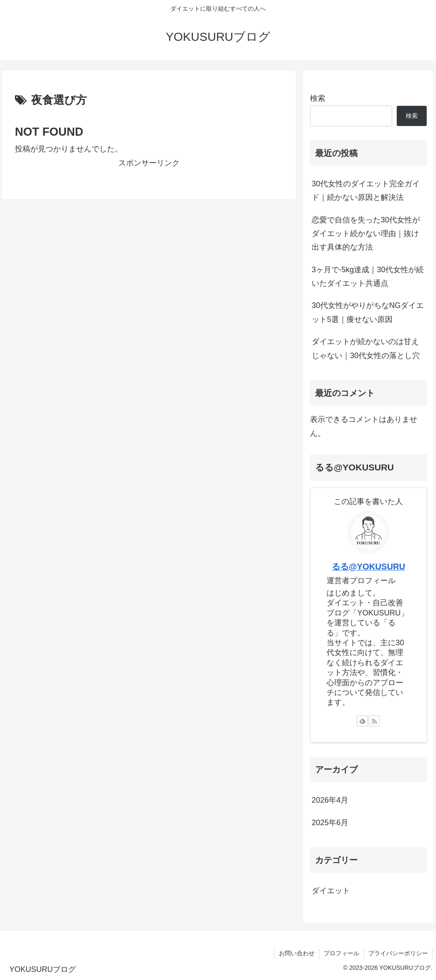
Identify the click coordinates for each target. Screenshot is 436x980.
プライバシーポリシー (398, 953)
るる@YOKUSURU (369, 567)
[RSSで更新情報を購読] (374, 721)
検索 (318, 98)
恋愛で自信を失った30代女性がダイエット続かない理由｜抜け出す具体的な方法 (366, 234)
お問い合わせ (297, 953)
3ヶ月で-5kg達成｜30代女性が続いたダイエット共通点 (368, 276)
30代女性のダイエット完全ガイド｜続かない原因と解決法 (366, 191)
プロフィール (341, 953)
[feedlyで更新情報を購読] (362, 721)
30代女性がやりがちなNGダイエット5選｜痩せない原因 (368, 312)
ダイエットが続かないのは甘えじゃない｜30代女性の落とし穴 (366, 348)
